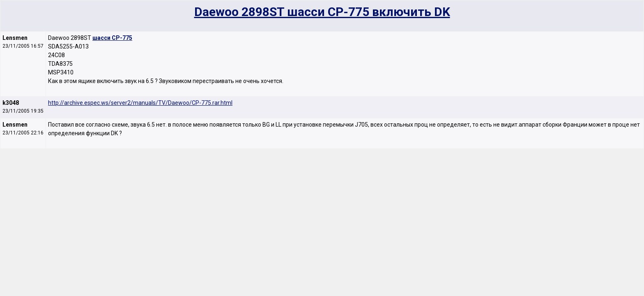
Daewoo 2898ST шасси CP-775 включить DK (322, 12)
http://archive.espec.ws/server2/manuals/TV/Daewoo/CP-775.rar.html (140, 103)
